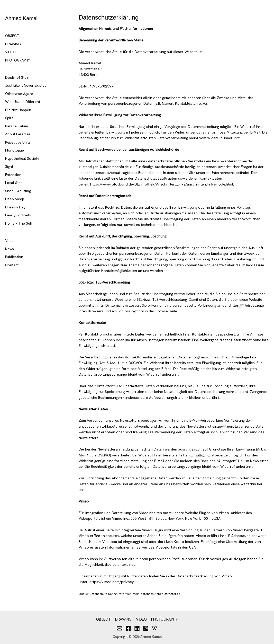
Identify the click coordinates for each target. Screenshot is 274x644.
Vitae (9, 241)
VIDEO (10, 52)
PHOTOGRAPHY (18, 60)
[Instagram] (146, 628)
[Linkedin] (137, 628)
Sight (9, 166)
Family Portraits (18, 215)
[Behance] (154, 628)
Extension (13, 175)
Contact (12, 265)
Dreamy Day (15, 207)
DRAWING (13, 44)
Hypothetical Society (22, 158)
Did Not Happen (18, 110)
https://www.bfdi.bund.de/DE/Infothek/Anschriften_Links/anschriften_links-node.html (160, 184)
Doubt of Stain (17, 77)
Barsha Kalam (17, 126)
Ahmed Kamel (21, 18)
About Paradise (18, 134)
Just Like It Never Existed (26, 85)
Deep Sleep (15, 199)
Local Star (14, 183)
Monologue (15, 150)
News (10, 249)
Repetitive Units (18, 142)
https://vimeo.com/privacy (111, 582)
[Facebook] (128, 628)
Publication (14, 257)
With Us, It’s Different (23, 102)
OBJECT (12, 36)
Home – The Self (19, 223)
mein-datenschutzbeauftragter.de (156, 593)
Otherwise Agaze (19, 94)
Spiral (10, 118)
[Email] (120, 628)
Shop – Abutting (18, 191)
